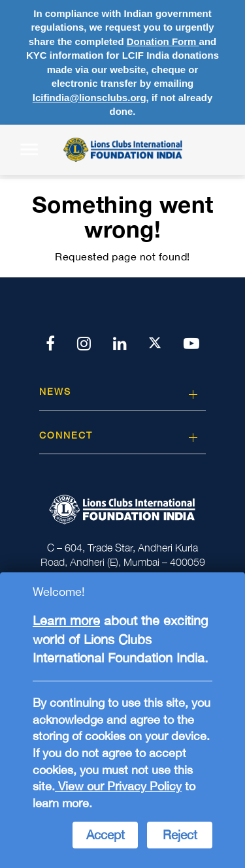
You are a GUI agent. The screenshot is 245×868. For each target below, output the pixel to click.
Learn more (66, 620)
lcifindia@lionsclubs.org (90, 98)
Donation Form (163, 41)
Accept (106, 835)
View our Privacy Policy (118, 786)
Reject (180, 835)
